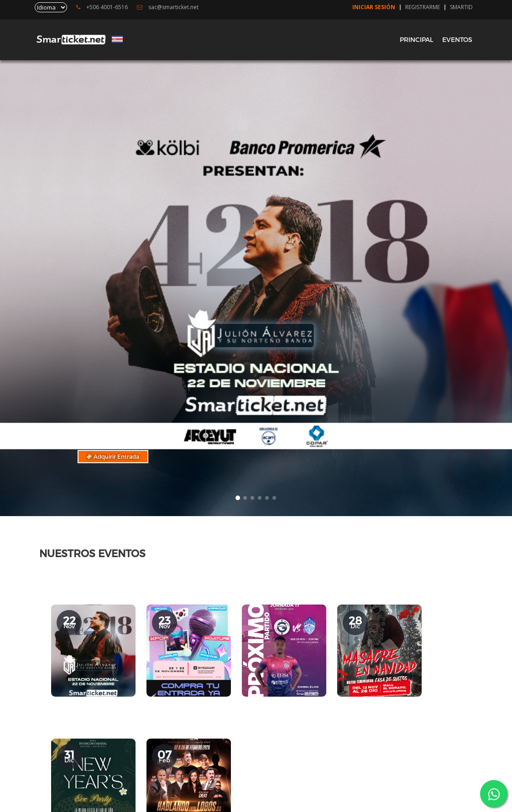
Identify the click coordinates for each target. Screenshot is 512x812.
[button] (238, 498)
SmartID (461, 7)
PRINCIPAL (416, 39)
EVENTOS (457, 39)
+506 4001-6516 (102, 7)
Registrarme (423, 7)
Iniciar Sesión (374, 7)
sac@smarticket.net (168, 7)
